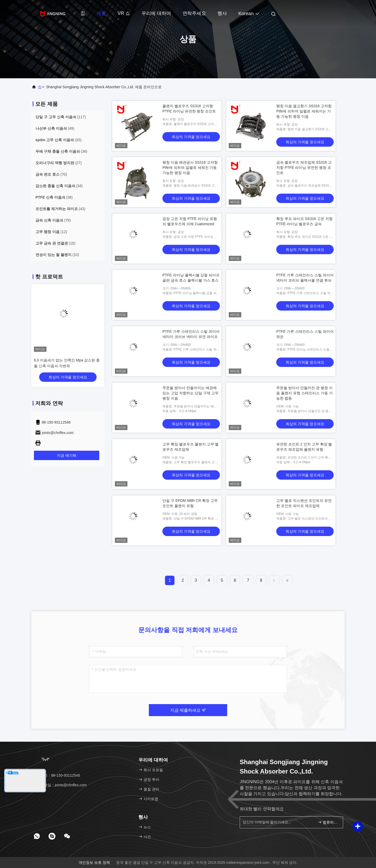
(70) (51, 174)
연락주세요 (194, 13)
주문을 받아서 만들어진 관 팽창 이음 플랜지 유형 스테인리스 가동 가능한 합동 (304, 393)
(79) (53, 220)
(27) (59, 163)
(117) (61, 117)
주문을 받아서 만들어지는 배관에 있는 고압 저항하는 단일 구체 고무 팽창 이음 (190, 393)
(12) (51, 232)
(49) (55, 128)
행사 (222, 13)
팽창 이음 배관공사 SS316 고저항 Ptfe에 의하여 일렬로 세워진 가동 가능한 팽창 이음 (190, 168)
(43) (60, 209)
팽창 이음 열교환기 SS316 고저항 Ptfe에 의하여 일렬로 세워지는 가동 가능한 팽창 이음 (304, 111)
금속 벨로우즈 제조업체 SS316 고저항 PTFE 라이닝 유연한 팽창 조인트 (304, 168)
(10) (57, 255)
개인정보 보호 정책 (94, 863)
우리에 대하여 (156, 13)
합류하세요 (328, 822)
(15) (55, 243)
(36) (61, 151)
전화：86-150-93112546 (57, 775)
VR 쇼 (124, 13)
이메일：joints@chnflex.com (61, 785)
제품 (101, 13)
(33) (58, 140)
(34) (59, 186)
